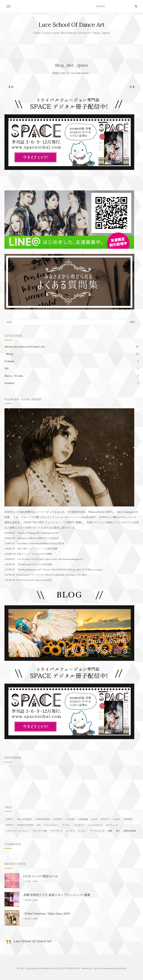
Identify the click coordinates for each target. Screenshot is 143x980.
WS (7, 369)
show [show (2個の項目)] (116, 819)
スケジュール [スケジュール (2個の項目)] (112, 825)
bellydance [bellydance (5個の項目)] (24, 819)
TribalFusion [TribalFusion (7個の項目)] (25, 825)
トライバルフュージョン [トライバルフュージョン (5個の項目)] (17, 831)
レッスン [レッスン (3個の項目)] (82, 831)
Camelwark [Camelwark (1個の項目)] (43, 819)
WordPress (120, 968)
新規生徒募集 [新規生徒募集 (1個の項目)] (130, 831)
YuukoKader (82, 73)
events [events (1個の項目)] (58, 819)
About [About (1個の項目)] (10, 819)
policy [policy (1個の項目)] (105, 819)
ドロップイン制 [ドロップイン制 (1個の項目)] (39, 831)
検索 (132, 322)
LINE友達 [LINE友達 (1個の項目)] (83, 819)
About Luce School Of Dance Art (25, 347)
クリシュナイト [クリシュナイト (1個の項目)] (51, 825)
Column (9, 361)
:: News (9, 354)
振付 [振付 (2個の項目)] (118, 831)
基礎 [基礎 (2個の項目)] (110, 831)
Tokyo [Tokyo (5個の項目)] (10, 825)
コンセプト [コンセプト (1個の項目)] (79, 825)
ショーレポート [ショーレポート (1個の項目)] (95, 825)
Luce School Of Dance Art (72, 25)
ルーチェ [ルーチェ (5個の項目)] (70, 831)
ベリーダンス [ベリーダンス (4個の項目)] (56, 831)
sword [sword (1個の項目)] (128, 819)
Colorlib (96, 968)
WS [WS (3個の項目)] (39, 825)
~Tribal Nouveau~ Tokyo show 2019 (46, 913)
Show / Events (14, 376)
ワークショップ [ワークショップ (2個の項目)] (97, 831)
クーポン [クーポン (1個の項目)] (66, 825)
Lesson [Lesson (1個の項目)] (70, 819)
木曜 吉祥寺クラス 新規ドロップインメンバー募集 (57, 895)
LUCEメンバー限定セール (40, 876)
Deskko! (9, 383)
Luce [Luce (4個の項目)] (94, 819)
